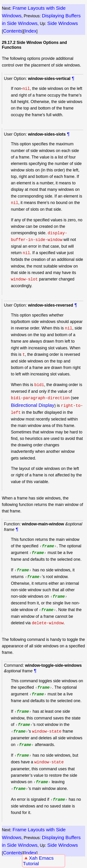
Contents (13, 31)
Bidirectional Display (33, 405)
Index (31, 31)
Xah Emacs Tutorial (38, 861)
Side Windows (63, 23)
